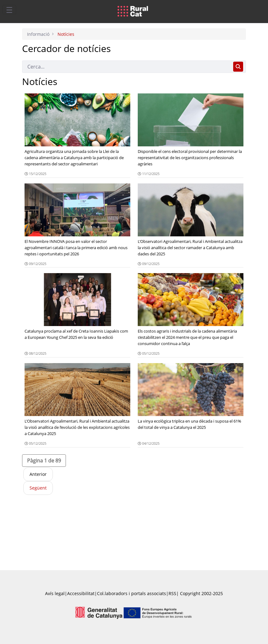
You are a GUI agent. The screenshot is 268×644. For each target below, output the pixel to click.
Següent (38, 488)
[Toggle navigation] (9, 10)
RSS (172, 593)
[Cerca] (126, 67)
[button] (44, 461)
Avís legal (55, 593)
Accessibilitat (81, 593)
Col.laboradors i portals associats (132, 593)
